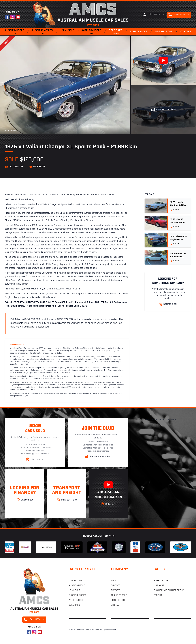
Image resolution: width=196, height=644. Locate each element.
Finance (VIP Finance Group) (169, 590)
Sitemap (116, 605)
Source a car (139, 32)
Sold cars (116, 32)
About (114, 581)
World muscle (92, 32)
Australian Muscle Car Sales (161, 420)
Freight (158, 595)
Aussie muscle (14, 32)
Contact (186, 32)
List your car (164, 32)
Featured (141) (9, 131)
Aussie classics (42, 32)
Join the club (119, 600)
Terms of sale (119, 595)
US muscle (67, 32)
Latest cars (75, 581)
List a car (159, 586)
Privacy (115, 590)
